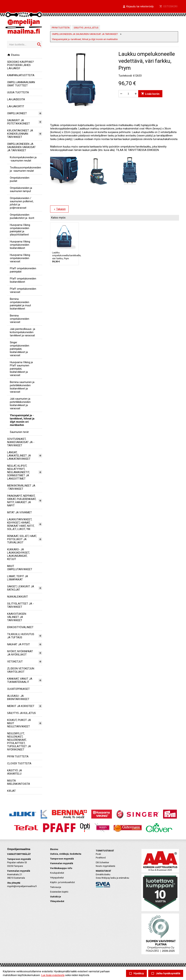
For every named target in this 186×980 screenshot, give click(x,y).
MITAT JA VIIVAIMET (20, 512)
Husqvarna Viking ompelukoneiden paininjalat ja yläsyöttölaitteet (20, 230)
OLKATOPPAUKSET (18, 689)
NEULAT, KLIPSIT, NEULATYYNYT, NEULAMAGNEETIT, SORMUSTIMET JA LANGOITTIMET (18, 472)
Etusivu (13, 55)
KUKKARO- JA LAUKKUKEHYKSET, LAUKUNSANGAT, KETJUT (18, 554)
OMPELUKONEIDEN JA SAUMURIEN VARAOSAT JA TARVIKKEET (21, 147)
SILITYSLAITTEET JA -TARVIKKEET (20, 605)
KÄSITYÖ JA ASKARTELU (15, 772)
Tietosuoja (56, 887)
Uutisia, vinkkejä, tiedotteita (66, 854)
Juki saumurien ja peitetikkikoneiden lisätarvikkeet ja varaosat (20, 404)
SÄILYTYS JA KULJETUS (21, 713)
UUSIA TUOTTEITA (18, 92)
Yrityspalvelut (57, 878)
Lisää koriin (150, 94)
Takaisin (59, 209)
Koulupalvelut (57, 873)
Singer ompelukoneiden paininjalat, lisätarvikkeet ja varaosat (20, 349)
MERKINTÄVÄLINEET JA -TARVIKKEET (21, 487)
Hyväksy (136, 973)
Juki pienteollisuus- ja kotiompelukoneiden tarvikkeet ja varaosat (22, 332)
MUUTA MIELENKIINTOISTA (19, 782)
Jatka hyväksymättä (166, 973)
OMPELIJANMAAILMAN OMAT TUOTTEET (21, 84)
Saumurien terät (19, 432)
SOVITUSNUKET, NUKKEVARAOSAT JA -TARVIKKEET (21, 442)
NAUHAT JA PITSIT (19, 644)
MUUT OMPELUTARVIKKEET (20, 568)
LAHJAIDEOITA (16, 99)
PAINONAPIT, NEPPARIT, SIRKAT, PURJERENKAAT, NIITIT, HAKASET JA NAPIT (22, 501)
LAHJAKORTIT (16, 106)
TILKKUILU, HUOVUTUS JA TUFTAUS (21, 636)
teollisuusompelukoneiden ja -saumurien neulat (25, 169)
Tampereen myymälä (62, 859)
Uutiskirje (56, 897)
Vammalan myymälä (62, 863)
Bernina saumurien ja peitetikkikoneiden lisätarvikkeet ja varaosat (22, 387)
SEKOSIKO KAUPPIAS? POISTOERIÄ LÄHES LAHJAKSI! (20, 65)
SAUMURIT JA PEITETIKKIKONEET (19, 122)
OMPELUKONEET (17, 113)
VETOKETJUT (15, 662)
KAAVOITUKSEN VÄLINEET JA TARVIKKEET (17, 617)
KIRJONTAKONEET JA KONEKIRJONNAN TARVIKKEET (20, 134)
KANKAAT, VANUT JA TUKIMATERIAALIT (20, 680)
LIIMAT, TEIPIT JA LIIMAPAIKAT (18, 578)
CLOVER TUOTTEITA (19, 763)
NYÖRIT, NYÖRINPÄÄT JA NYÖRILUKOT (20, 653)
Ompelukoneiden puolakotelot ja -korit (22, 216)
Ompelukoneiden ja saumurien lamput (21, 190)
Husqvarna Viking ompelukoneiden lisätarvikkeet (20, 245)
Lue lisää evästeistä (53, 975)
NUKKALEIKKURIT (18, 597)
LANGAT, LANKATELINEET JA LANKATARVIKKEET (19, 456)
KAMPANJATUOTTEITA (21, 75)
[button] (138, 7)
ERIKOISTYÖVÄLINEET (20, 627)
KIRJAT (11, 791)
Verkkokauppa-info (61, 868)
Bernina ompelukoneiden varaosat (20, 319)
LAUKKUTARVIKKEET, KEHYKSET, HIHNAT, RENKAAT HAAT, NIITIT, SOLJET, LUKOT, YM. (21, 524)
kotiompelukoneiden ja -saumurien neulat (23, 159)
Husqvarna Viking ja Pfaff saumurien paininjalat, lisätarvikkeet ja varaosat (21, 369)
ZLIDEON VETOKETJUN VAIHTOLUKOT (21, 670)
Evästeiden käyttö (59, 892)
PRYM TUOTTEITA (18, 757)
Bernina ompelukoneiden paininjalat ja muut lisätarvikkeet (20, 304)
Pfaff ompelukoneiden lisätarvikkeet (23, 280)
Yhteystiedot (57, 901)
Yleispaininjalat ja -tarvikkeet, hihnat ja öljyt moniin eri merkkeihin (22, 420)
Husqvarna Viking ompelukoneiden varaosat (20, 258)
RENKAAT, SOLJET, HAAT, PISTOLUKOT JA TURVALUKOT (22, 539)
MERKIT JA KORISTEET (21, 706)
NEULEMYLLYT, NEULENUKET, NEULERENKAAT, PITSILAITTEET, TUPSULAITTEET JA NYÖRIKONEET (19, 741)
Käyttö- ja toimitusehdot (62, 882)
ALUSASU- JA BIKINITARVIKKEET (18, 697)
